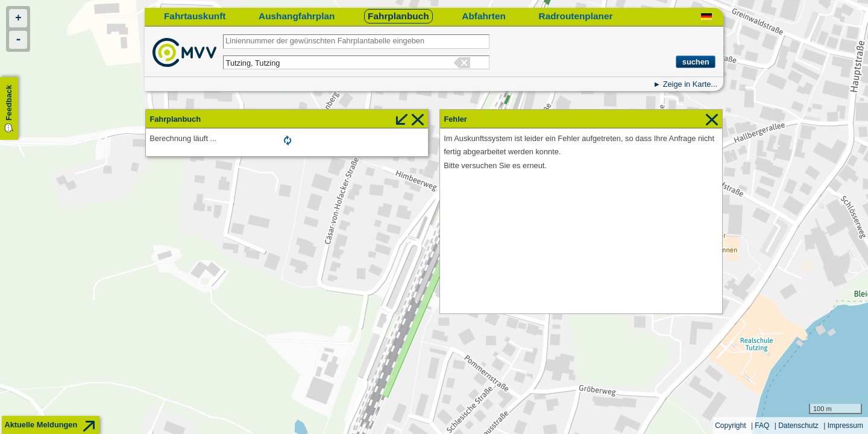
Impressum (845, 426)
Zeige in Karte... (690, 84)
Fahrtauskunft (195, 16)
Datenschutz (798, 426)
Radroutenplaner (576, 16)
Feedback (9, 103)
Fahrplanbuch (398, 16)
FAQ (762, 426)
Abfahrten (484, 16)
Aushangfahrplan (297, 16)
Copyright (730, 426)
